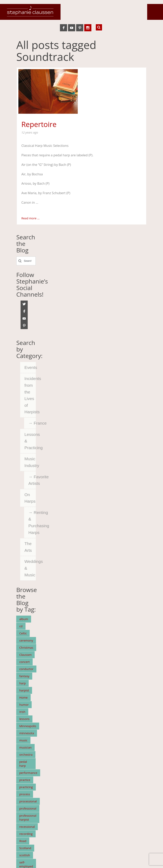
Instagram (88, 28)
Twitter (24, 304)
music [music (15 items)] (23, 740)
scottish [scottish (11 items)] (25, 855)
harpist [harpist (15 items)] (24, 690)
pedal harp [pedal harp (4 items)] (23, 764)
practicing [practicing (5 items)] (26, 787)
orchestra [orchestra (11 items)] (26, 754)
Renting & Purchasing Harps (32, 522)
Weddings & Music (30, 568)
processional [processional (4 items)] (28, 801)
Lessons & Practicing (30, 441)
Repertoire (39, 124)
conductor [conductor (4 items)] (26, 669)
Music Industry (30, 462)
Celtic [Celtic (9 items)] (23, 633)
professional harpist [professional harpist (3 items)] (28, 817)
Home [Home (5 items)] (23, 697)
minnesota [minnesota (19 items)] (27, 733)
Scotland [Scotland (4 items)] (25, 848)
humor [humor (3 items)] (24, 705)
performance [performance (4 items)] (28, 773)
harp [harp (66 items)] (22, 683)
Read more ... (30, 218)
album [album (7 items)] (24, 619)
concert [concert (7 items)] (24, 662)
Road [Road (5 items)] (23, 841)
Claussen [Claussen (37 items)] (25, 655)
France (35, 423)
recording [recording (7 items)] (26, 834)
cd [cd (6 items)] (21, 626)
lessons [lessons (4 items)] (24, 719)
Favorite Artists (32, 480)
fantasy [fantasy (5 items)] (24, 676)
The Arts (28, 547)
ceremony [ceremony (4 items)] (26, 640)
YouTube (72, 28)
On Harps (30, 498)
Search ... (99, 27)
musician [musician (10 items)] (25, 747)
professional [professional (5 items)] (28, 808)
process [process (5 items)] (25, 794)
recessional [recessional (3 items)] (27, 827)
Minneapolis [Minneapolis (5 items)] (28, 726)
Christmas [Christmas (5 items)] (26, 647)
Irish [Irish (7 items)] (22, 712)
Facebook (63, 28)
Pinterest (80, 28)
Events (30, 367)
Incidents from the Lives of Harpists (30, 395)
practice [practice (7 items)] (25, 780)
